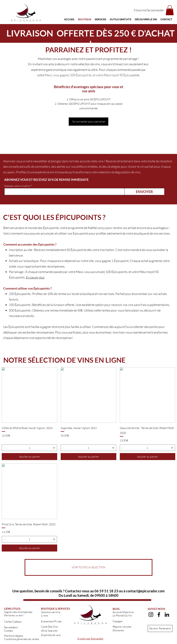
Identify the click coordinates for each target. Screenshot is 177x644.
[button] (170, 10)
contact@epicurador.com (145, 591)
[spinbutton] (29, 448)
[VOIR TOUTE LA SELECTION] (88, 567)
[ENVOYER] (144, 192)
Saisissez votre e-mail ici (17, 186)
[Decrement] (4, 448)
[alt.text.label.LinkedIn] (167, 615)
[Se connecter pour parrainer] (88, 121)
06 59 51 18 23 (106, 591)
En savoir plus (35, 277)
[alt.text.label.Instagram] (151, 615)
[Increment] (54, 448)
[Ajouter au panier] (29, 457)
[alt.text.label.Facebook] (159, 615)
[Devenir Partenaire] (160, 628)
